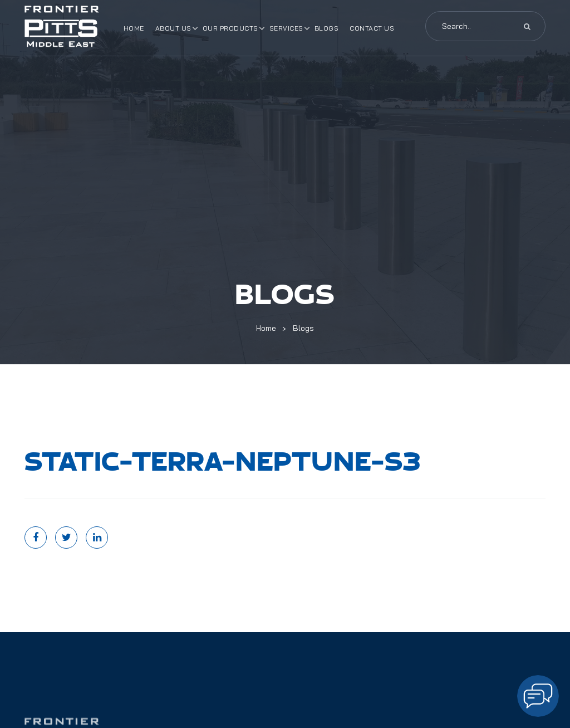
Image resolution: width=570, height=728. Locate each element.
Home (134, 28)
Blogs (327, 28)
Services (286, 28)
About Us (173, 28)
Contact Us (372, 28)
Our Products (230, 28)
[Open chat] (538, 696)
